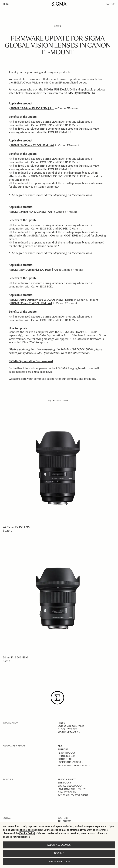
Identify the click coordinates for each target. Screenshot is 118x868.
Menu (6, 4)
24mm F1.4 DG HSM (15, 657)
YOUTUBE (63, 818)
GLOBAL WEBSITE (68, 729)
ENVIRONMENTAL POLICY (72, 789)
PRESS (61, 723)
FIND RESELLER (66, 756)
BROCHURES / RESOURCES (73, 766)
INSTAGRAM (64, 821)
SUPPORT (63, 750)
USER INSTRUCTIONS (69, 762)
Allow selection (59, 862)
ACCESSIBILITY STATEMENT (73, 795)
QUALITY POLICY (67, 792)
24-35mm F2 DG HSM (17, 527)
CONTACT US (65, 759)
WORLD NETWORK (68, 732)
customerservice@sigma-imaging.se (31, 372)
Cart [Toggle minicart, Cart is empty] (110, 4)
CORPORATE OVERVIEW (71, 726)
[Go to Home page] (59, 4)
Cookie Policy (27, 833)
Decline (59, 853)
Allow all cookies (59, 845)
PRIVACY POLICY (67, 780)
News (58, 26)
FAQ (60, 746)
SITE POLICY (65, 783)
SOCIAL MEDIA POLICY (70, 786)
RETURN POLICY (67, 753)
